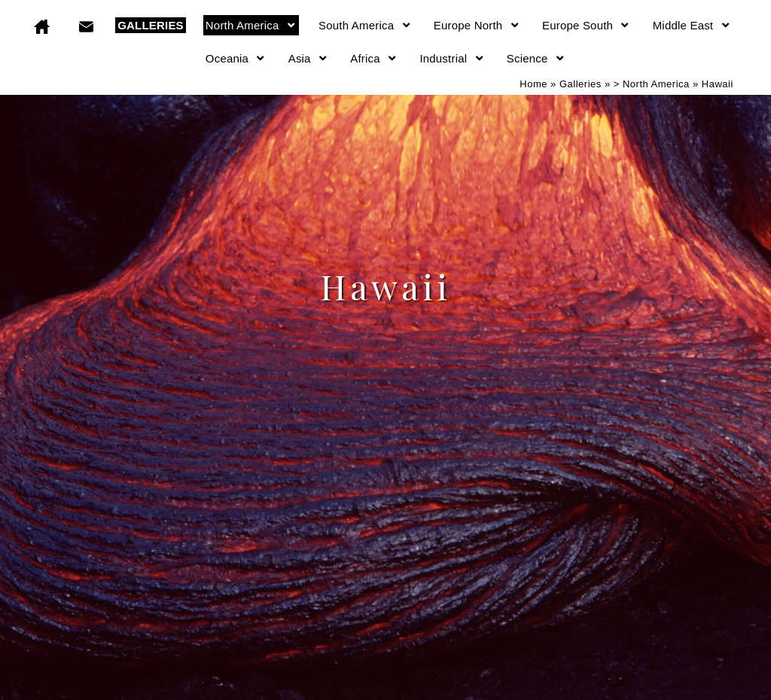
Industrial (452, 58)
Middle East (692, 25)
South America (365, 25)
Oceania (236, 58)
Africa (374, 58)
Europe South (587, 25)
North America (251, 25)
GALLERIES (151, 25)
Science (536, 58)
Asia (309, 58)
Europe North (477, 25)
